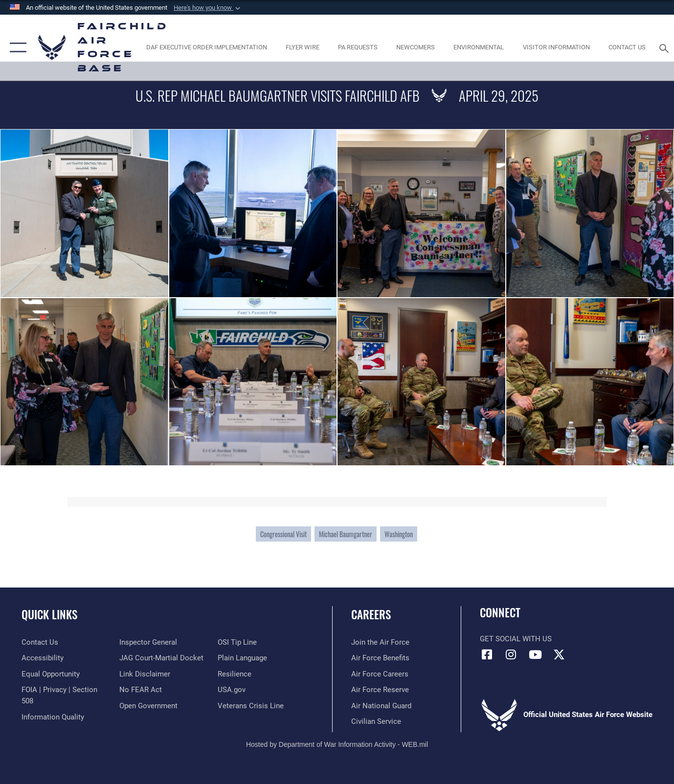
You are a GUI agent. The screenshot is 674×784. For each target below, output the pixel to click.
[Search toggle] (666, 47)
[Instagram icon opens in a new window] (511, 654)
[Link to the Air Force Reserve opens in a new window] (380, 690)
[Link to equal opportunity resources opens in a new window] (51, 674)
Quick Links (49, 614)
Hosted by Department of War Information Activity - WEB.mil (337, 744)
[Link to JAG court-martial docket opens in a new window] (161, 658)
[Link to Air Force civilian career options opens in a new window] (376, 721)
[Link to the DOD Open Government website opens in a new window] (148, 706)
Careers (371, 614)
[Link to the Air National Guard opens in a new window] (381, 706)
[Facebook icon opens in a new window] (487, 654)
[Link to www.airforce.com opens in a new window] (380, 642)
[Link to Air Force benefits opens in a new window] (380, 658)
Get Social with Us (516, 639)
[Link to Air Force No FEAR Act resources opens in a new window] (141, 690)
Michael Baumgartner (346, 534)
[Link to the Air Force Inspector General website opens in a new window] (148, 642)
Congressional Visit (283, 534)
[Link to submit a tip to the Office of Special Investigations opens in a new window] (237, 642)
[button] (208, 8)
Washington (399, 534)
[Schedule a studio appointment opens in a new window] (358, 48)
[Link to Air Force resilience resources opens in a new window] (235, 674)
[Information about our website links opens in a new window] (145, 674)
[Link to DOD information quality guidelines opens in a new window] (53, 717)
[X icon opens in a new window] (559, 654)
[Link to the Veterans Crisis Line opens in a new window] (251, 706)
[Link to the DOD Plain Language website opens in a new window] (242, 658)
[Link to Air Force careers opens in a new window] (380, 674)
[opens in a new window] (206, 48)
